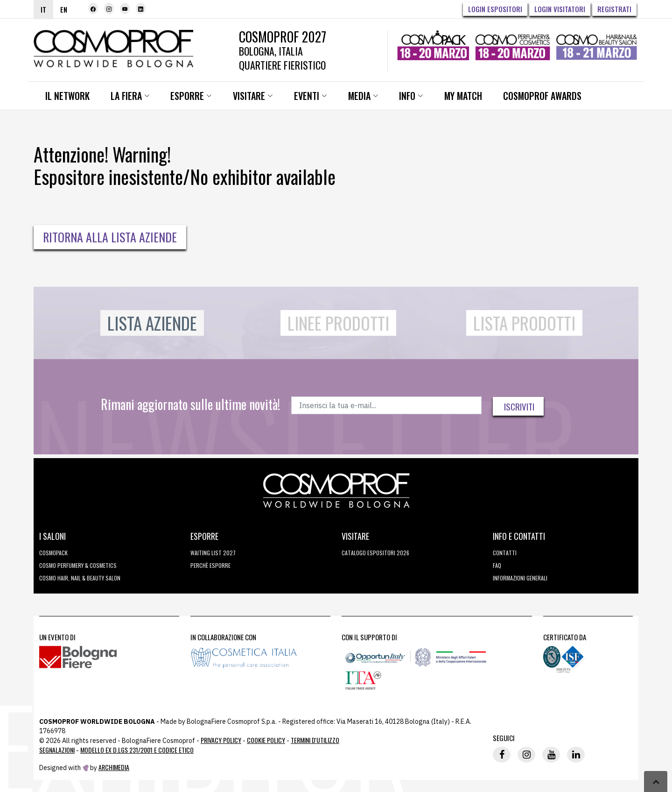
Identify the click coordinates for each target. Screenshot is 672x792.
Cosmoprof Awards (535, 96)
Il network (67, 96)
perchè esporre (210, 565)
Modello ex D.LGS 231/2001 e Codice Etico (137, 750)
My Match (456, 96)
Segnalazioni (57, 750)
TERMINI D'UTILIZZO (315, 740)
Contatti (505, 553)
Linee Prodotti (338, 323)
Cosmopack (53, 553)
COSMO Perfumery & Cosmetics (78, 565)
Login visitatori (560, 9)
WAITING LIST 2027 (213, 553)
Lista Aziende (152, 323)
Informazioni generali (520, 578)
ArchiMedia (114, 767)
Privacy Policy (221, 740)
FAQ (497, 565)
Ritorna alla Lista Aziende (110, 237)
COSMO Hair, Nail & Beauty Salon (80, 578)
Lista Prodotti (524, 323)
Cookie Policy (266, 740)
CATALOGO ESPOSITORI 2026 (375, 553)
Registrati (614, 9)
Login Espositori (495, 9)
